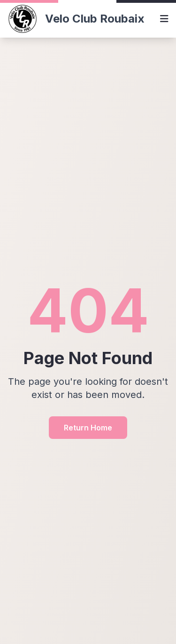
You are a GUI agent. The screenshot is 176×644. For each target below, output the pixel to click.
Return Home (88, 428)
